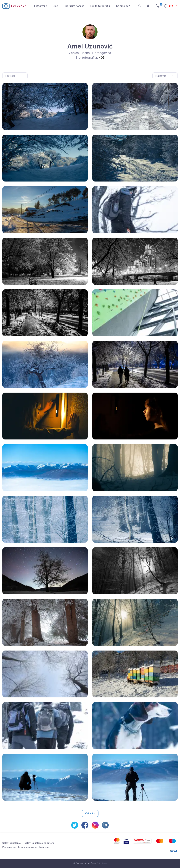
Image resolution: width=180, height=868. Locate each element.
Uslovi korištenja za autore (39, 843)
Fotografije (41, 6)
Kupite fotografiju (100, 6)
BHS (172, 6)
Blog (55, 6)
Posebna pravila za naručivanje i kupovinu (26, 847)
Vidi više (90, 813)
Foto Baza (102, 863)
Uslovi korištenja (12, 843)
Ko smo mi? (123, 6)
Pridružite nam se (74, 6)
